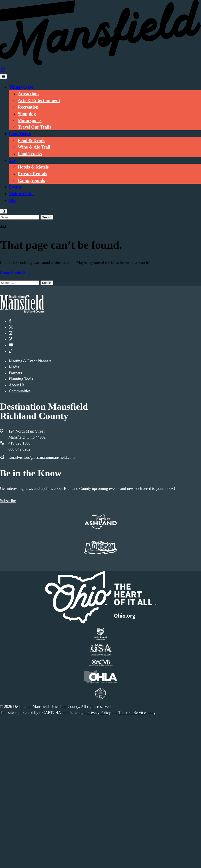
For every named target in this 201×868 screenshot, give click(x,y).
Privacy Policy (99, 713)
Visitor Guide (22, 194)
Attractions (29, 94)
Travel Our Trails (34, 127)
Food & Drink (31, 140)
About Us (17, 385)
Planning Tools (21, 379)
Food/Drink (20, 134)
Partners (15, 373)
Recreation (28, 107)
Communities (20, 391)
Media (14, 367)
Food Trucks (30, 154)
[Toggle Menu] (3, 76)
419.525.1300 (19, 443)
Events (15, 187)
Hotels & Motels (33, 167)
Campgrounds (31, 180)
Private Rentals (32, 174)
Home (5, 272)
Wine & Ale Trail (34, 147)
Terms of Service (132, 713)
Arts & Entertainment (39, 100)
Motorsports (30, 120)
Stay (13, 160)
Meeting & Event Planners (30, 361)
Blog (13, 200)
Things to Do (21, 87)
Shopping (27, 114)
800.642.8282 (19, 449)
